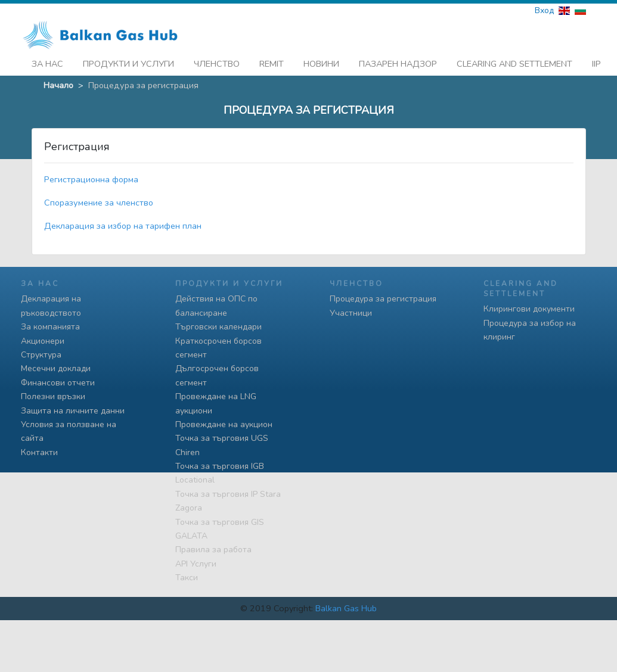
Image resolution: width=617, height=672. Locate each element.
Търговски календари (218, 323)
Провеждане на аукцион (224, 421)
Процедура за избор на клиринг (530, 326)
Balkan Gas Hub (346, 605)
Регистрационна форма (91, 176)
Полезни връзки (53, 393)
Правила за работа (213, 547)
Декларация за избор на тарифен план (123, 223)
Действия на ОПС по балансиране (216, 303)
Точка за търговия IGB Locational (220, 469)
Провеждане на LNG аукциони (216, 400)
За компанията (50, 323)
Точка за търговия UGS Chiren (222, 442)
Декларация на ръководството (51, 303)
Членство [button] (217, 60)
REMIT (272, 60)
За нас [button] (47, 60)
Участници (351, 309)
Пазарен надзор (398, 60)
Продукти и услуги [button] (128, 60)
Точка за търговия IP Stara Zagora (228, 497)
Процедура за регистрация (383, 296)
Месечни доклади (56, 365)
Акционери (43, 337)
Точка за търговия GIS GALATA (220, 525)
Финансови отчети (58, 379)
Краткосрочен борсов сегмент (218, 344)
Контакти (39, 449)
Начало (58, 82)
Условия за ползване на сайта (69, 428)
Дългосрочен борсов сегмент (217, 372)
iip (596, 60)
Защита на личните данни (73, 407)
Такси (187, 574)
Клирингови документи (529, 306)
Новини (321, 60)
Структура (41, 351)
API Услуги (196, 560)
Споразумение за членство (99, 200)
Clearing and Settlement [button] (514, 60)
